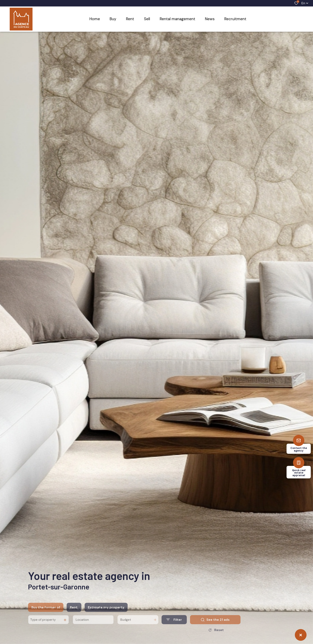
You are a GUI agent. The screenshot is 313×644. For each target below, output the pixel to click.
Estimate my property (106, 614)
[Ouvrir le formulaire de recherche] (174, 627)
